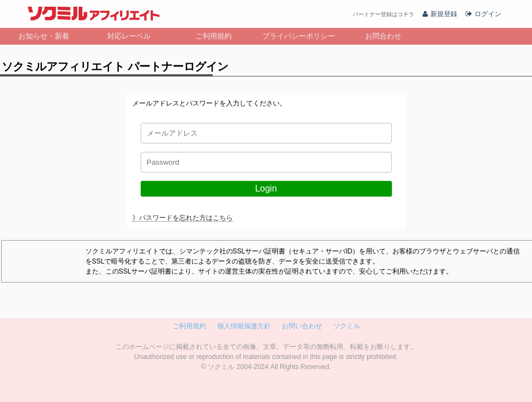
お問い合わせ (302, 326)
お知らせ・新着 (44, 36)
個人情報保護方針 (244, 326)
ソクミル (347, 326)
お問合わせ (383, 36)
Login (266, 188)
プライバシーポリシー (299, 36)
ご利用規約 (214, 36)
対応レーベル (129, 36)
